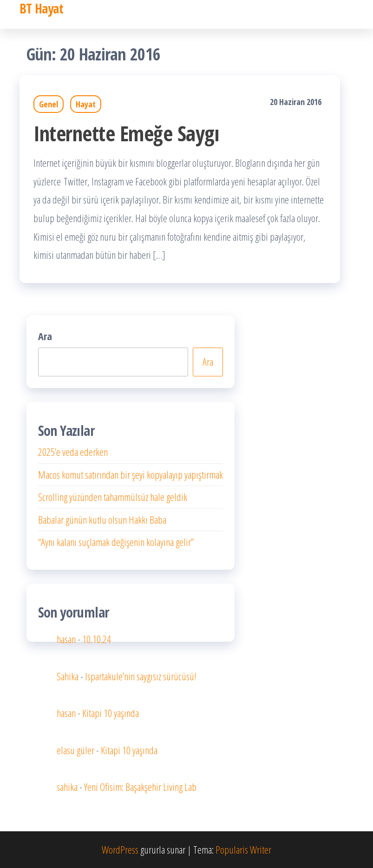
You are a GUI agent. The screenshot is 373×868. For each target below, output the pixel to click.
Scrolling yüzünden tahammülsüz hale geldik (113, 497)
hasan (66, 639)
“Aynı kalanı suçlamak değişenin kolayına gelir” (116, 542)
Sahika (68, 676)
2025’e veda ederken (73, 452)
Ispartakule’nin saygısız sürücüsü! (141, 676)
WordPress (120, 849)
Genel (49, 104)
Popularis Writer (243, 849)
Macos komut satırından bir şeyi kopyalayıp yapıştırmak (131, 474)
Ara (45, 336)
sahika (67, 787)
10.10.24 (97, 639)
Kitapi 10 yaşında (111, 713)
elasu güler (75, 750)
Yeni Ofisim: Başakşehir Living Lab (140, 787)
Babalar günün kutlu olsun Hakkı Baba (102, 519)
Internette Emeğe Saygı (127, 133)
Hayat (86, 104)
